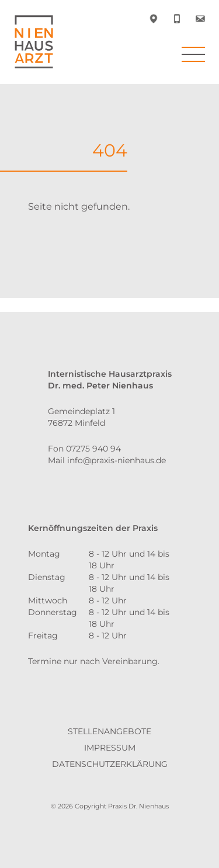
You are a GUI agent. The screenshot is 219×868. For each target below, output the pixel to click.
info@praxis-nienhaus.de (117, 460)
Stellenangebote (109, 731)
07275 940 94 (93, 449)
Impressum (110, 748)
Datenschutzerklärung (110, 764)
